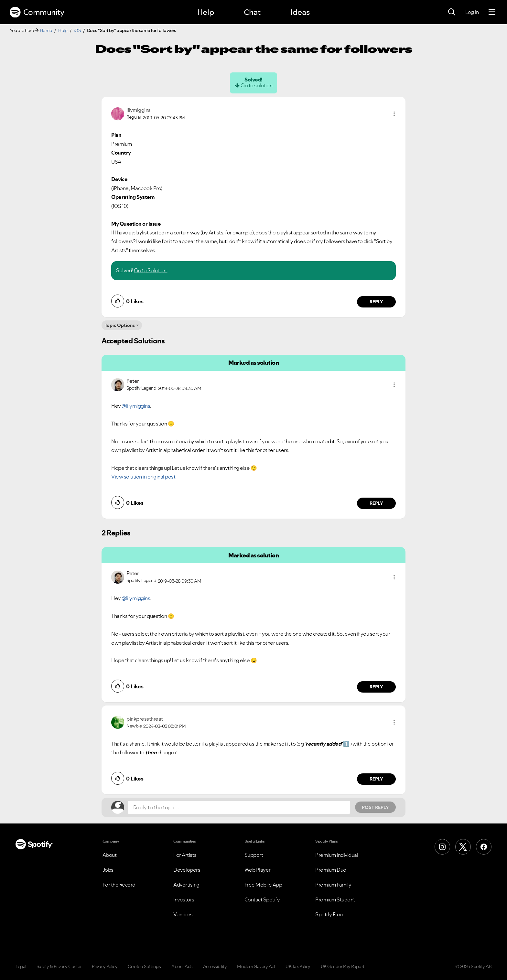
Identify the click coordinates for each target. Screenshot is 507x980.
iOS (77, 30)
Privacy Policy (105, 966)
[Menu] (492, 12)
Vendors (183, 914)
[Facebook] (484, 847)
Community (37, 12)
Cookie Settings (144, 966)
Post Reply (375, 807)
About (110, 855)
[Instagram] (442, 847)
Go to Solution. (151, 270)
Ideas (300, 12)
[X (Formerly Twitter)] (463, 847)
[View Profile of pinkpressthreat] (145, 719)
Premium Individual (337, 855)
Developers (187, 870)
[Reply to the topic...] (239, 807)
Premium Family (333, 885)
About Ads (182, 966)
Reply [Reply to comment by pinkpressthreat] (377, 779)
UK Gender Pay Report (343, 966)
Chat (252, 12)
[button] (394, 114)
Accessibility (215, 966)
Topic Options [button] (120, 325)
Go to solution (256, 85)
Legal (21, 966)
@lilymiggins (136, 406)
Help (206, 12)
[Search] (452, 12)
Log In (472, 12)
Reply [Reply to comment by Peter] (377, 503)
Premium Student (335, 899)
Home (46, 30)
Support (254, 855)
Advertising (186, 885)
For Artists (185, 855)
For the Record (119, 885)
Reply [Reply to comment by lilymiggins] (377, 302)
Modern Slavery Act (256, 966)
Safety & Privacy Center (59, 966)
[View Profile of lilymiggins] (139, 110)
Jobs (108, 870)
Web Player (258, 870)
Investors (184, 899)
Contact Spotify (262, 899)
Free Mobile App (263, 885)
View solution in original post (143, 477)
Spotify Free (329, 914)
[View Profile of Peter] (133, 381)
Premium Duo (331, 870)
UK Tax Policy (298, 966)
